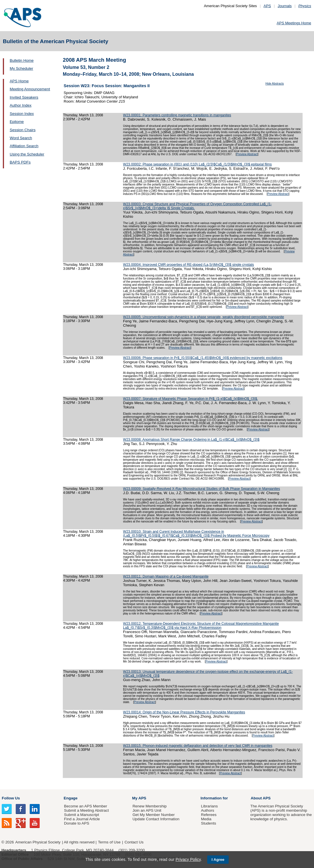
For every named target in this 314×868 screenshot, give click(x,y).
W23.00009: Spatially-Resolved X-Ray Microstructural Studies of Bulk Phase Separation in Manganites (202, 489)
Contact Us (134, 842)
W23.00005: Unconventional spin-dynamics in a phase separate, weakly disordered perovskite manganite (204, 317)
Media (206, 819)
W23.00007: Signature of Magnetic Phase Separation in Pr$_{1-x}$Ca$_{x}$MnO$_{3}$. (191, 399)
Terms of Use (109, 842)
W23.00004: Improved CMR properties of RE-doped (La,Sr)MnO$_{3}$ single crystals (189, 265)
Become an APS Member (85, 806)
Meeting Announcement (30, 89)
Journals (285, 6)
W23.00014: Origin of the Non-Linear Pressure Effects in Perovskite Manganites (184, 712)
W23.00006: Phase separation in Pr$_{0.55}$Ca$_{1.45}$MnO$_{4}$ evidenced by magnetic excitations (203, 358)
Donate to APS (77, 823)
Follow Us (11, 798)
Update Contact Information (156, 819)
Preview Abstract (247, 154)
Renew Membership (150, 806)
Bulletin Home (22, 60)
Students (209, 823)
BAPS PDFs (20, 162)
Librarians (209, 806)
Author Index (21, 105)
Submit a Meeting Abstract (86, 810)
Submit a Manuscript (81, 815)
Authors (208, 810)
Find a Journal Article (82, 819)
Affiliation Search (24, 146)
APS (267, 6)
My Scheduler (21, 68)
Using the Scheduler (27, 154)
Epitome (17, 122)
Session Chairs (23, 130)
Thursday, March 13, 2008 (83, 115)
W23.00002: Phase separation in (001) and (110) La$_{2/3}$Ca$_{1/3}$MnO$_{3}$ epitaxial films (197, 164)
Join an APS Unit (147, 810)
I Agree (218, 860)
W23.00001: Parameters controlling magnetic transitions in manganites (177, 115)
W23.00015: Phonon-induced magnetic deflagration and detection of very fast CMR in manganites (198, 746)
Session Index (22, 114)
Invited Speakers (24, 97)
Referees (209, 815)
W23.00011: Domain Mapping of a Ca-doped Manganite (166, 576)
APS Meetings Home (294, 23)
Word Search (21, 138)
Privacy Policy (188, 859)
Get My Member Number (154, 815)
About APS (261, 798)
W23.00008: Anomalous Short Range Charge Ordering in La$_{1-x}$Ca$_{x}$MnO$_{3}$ (191, 440)
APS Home (19, 81)
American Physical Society (38, 842)
